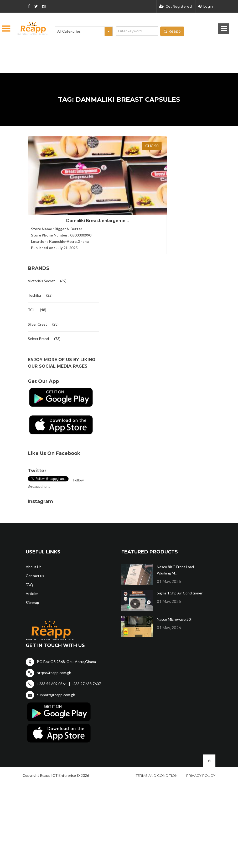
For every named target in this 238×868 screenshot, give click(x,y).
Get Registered (175, 6)
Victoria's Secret (41, 271)
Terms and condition (157, 766)
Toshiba (34, 286)
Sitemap (32, 593)
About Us (34, 557)
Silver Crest (37, 314)
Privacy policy (201, 766)
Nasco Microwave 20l (174, 610)
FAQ (29, 575)
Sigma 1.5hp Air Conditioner (180, 583)
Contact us (35, 566)
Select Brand (38, 329)
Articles (32, 584)
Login (205, 6)
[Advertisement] (93, 50)
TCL (31, 300)
